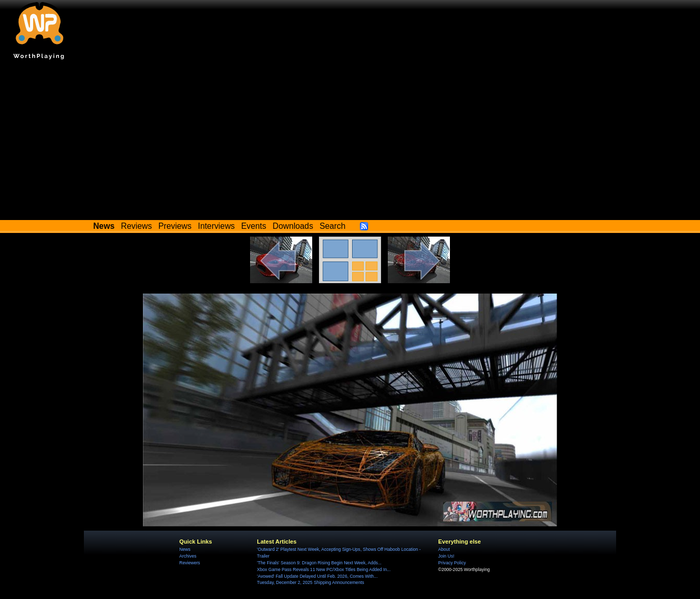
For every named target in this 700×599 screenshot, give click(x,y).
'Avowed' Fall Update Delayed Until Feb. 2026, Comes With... (317, 576)
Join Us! (446, 556)
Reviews (137, 226)
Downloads (293, 226)
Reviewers (189, 563)
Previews (175, 226)
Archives (188, 556)
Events (254, 226)
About (444, 549)
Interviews (216, 226)
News (185, 549)
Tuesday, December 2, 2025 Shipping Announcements (310, 582)
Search (332, 226)
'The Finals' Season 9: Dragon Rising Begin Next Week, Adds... (319, 563)
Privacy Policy (452, 563)
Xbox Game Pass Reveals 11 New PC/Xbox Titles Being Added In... (324, 569)
